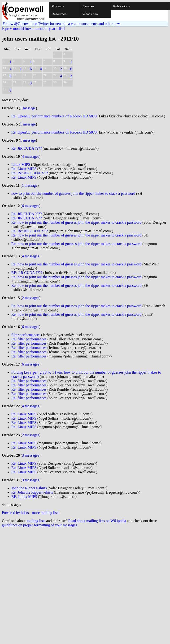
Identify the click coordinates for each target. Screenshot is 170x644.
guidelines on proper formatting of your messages (39, 525)
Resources (59, 14)
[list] (61, 29)
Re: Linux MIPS (24, 169)
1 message (28, 108)
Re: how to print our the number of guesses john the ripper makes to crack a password (76, 222)
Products (58, 6)
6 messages (31, 206)
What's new (90, 14)
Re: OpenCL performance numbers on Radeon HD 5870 (54, 116)
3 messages (31, 455)
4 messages (31, 156)
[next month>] (36, 29)
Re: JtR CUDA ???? (26, 148)
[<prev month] (13, 29)
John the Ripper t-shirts (29, 488)
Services (88, 6)
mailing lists (36, 521)
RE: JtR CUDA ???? (27, 273)
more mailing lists (46, 513)
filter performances (26, 335)
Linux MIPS (21, 164)
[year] (52, 29)
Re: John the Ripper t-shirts (32, 492)
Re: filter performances (29, 339)
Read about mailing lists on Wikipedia (97, 521)
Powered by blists (15, 513)
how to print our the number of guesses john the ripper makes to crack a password (73, 193)
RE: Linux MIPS (24, 497)
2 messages (31, 298)
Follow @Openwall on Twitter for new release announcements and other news (62, 24)
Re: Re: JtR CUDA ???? (30, 173)
